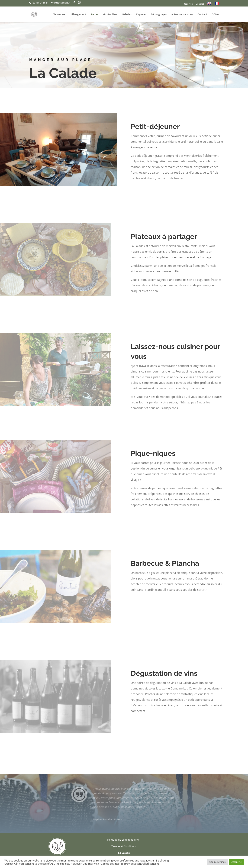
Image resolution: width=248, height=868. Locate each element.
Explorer (141, 15)
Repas (94, 15)
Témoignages (159, 15)
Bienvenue (59, 15)
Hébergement (78, 15)
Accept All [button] (236, 862)
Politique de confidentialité (123, 840)
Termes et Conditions (124, 846)
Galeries (127, 15)
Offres (215, 15)
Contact (200, 4)
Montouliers (110, 15)
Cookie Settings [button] (217, 862)
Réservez (188, 4)
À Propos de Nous (182, 15)
